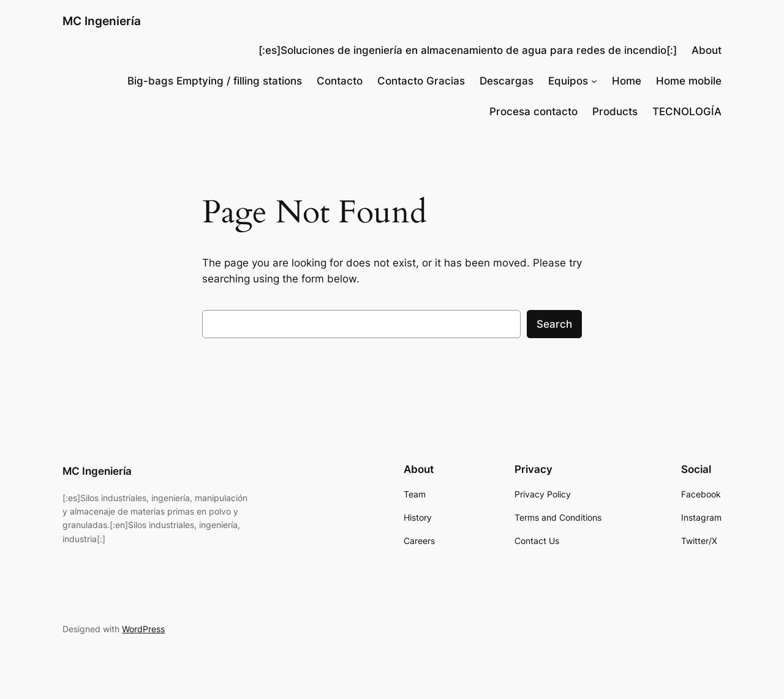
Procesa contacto (533, 111)
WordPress (143, 629)
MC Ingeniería (102, 21)
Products (615, 111)
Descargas (507, 81)
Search (554, 324)
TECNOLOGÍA (687, 111)
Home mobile (689, 81)
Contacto (340, 81)
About (707, 50)
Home (627, 81)
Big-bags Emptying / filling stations (215, 81)
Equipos (568, 81)
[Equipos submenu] (594, 81)
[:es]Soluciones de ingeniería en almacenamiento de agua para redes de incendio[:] (468, 50)
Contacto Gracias (421, 81)
